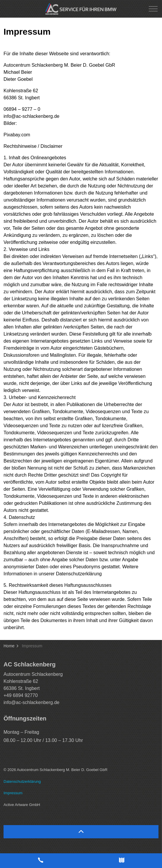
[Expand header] (153, 9)
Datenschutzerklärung (22, 781)
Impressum (13, 793)
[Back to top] (81, 832)
